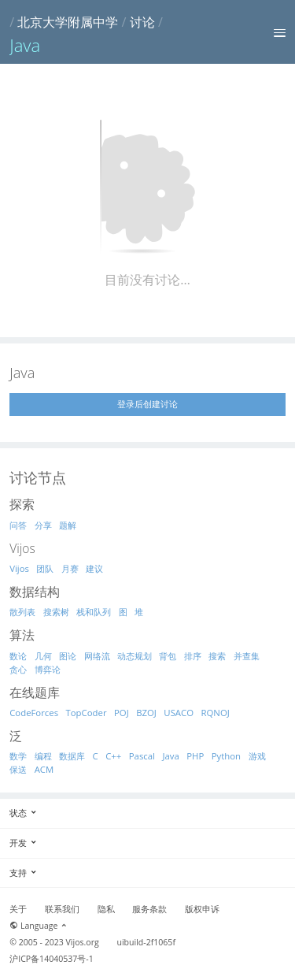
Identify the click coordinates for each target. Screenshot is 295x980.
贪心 (18, 669)
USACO (179, 713)
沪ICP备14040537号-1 (52, 959)
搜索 (217, 656)
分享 (43, 525)
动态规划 (135, 656)
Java (170, 756)
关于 (18, 909)
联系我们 (62, 909)
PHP (195, 756)
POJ (122, 713)
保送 (18, 769)
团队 (45, 568)
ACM (44, 769)
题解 (68, 525)
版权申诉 (202, 909)
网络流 (97, 656)
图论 (68, 656)
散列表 (22, 612)
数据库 (72, 756)
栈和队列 (94, 612)
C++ (113, 756)
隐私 (106, 909)
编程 (43, 756)
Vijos (19, 568)
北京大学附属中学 (68, 22)
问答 (18, 525)
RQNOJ (216, 713)
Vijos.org (83, 942)
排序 (193, 656)
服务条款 (149, 909)
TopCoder (87, 713)
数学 (18, 756)
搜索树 (56, 612)
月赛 (70, 568)
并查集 (247, 656)
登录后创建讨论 (147, 404)
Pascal (142, 756)
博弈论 (48, 669)
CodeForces (34, 713)
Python (226, 756)
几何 (43, 656)
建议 (94, 568)
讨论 (142, 22)
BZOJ (146, 713)
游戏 (257, 756)
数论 (18, 656)
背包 (168, 656)
